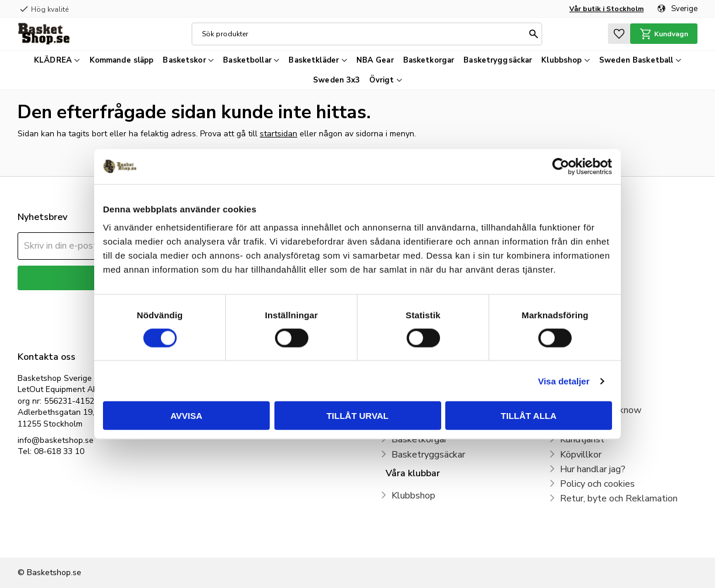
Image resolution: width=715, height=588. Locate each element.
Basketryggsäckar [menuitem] (498, 60)
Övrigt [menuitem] (381, 80)
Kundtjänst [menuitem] (582, 439)
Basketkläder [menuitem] (314, 60)
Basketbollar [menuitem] (247, 60)
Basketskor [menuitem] (184, 60)
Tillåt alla (529, 416)
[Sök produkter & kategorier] (364, 34)
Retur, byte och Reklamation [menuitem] (619, 498)
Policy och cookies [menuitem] (597, 484)
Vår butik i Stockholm (606, 9)
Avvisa (186, 416)
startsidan (279, 134)
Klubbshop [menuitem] (561, 60)
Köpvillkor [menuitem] (581, 455)
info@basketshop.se (56, 440)
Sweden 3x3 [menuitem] (336, 80)
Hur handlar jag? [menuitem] (593, 469)
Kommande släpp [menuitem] (122, 60)
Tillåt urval (357, 416)
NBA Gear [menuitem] (375, 60)
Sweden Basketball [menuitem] (636, 60)
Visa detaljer (563, 381)
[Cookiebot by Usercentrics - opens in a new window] (561, 166)
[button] (619, 34)
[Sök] (534, 34)
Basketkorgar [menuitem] (429, 60)
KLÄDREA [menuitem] (53, 60)
